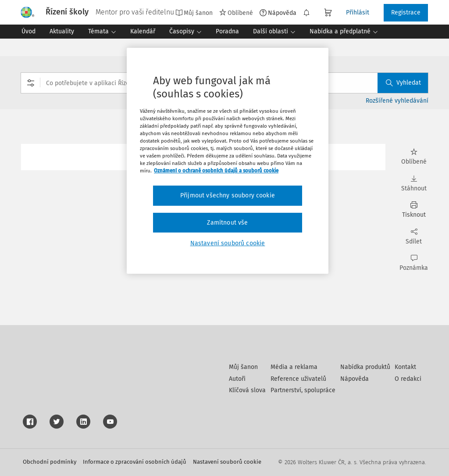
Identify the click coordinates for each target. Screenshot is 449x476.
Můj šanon (194, 13)
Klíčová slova (247, 390)
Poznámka (414, 263)
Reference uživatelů (298, 379)
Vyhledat (403, 83)
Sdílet (414, 237)
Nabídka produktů (365, 367)
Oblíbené (236, 13)
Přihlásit (358, 13)
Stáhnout (414, 184)
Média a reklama (294, 367)
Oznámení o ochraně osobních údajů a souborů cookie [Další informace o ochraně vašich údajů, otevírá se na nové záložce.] (216, 171)
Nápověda (278, 13)
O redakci (408, 379)
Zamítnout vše (227, 223)
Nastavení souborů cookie (227, 462)
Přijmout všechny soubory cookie (228, 195)
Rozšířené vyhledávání (397, 101)
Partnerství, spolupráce (303, 390)
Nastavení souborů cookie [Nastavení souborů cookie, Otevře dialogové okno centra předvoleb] (228, 243)
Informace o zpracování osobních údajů (135, 462)
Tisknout (414, 210)
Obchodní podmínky (50, 462)
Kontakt (405, 367)
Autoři (237, 379)
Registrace (406, 13)
